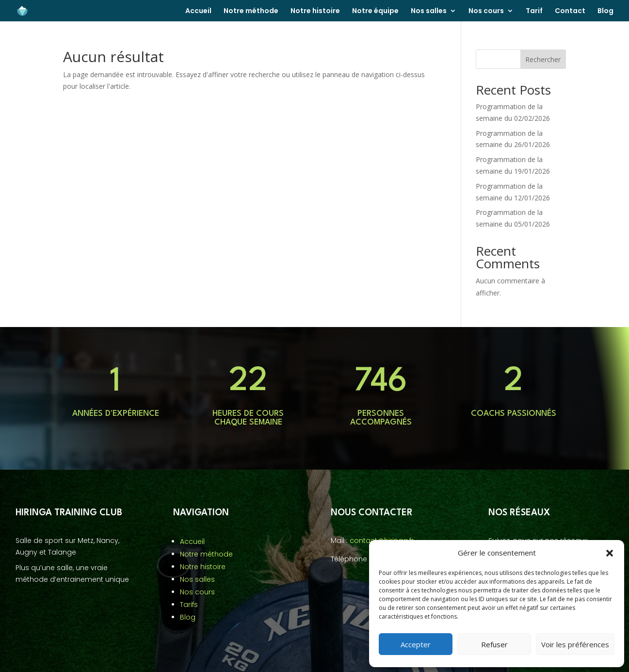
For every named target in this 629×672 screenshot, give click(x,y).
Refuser (494, 644)
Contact (570, 11)
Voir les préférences (575, 644)
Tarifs (189, 605)
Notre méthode (251, 11)
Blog (605, 11)
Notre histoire (315, 11)
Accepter (416, 644)
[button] (610, 553)
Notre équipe (375, 11)
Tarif (534, 11)
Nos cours (486, 11)
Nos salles (429, 11)
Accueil (198, 11)
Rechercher (543, 59)
